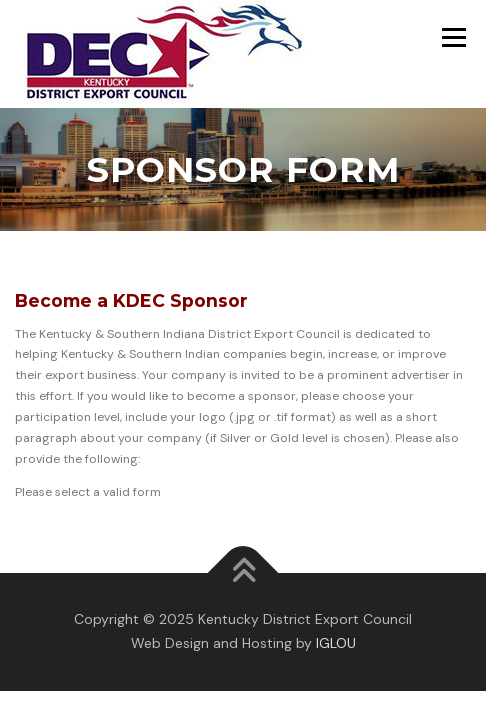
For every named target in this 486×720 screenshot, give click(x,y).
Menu (451, 37)
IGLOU (336, 643)
